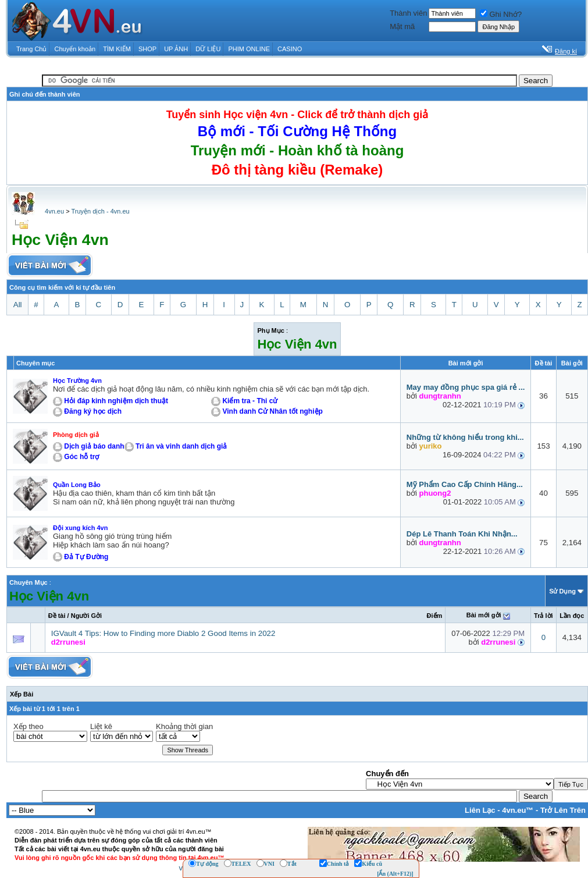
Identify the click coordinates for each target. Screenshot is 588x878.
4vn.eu (54, 211)
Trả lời (544, 616)
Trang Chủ (31, 49)
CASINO (290, 49)
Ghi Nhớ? (501, 14)
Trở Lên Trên (563, 810)
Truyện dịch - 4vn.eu (100, 211)
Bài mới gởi (484, 615)
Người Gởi (86, 616)
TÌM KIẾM (117, 49)
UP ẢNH (176, 49)
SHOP (147, 49)
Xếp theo (28, 726)
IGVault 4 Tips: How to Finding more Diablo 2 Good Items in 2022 (163, 633)
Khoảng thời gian (184, 726)
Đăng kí (566, 51)
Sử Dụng (562, 591)
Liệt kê (101, 726)
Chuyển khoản (75, 49)
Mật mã (402, 26)
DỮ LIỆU (208, 49)
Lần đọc (572, 616)
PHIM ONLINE (249, 49)
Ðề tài (57, 616)
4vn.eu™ (518, 810)
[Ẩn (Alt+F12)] (395, 874)
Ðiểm (435, 616)
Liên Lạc (480, 810)
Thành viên (408, 13)
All (18, 305)
